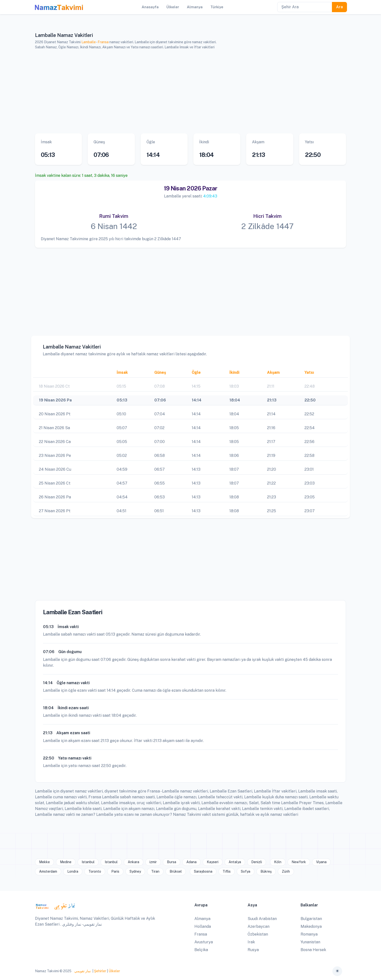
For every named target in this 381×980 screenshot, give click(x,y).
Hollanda (203, 926)
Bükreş (266, 871)
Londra (73, 871)
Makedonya (311, 926)
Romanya (309, 934)
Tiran (155, 871)
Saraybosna (203, 871)
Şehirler (100, 971)
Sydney (135, 871)
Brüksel (176, 871)
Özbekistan (258, 934)
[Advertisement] (184, 92)
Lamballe (89, 42)
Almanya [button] (195, 7)
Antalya (235, 862)
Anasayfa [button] (150, 7)
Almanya (202, 919)
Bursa (172, 862)
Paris (115, 871)
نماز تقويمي (82, 971)
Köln (278, 862)
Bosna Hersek (313, 950)
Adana (191, 862)
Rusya (253, 950)
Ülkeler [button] (173, 7)
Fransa (103, 42)
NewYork (299, 862)
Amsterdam (48, 871)
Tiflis (227, 871)
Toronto (95, 871)
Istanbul (88, 862)
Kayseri (213, 862)
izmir (153, 862)
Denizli (257, 862)
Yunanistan (310, 942)
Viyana (321, 862)
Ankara (134, 862)
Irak (251, 942)
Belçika (201, 950)
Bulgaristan (311, 919)
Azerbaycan (259, 926)
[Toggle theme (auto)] (337, 971)
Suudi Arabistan (262, 919)
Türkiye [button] (217, 7)
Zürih (286, 871)
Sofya (246, 871)
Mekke (44, 862)
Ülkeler (114, 971)
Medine (66, 862)
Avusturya (204, 942)
